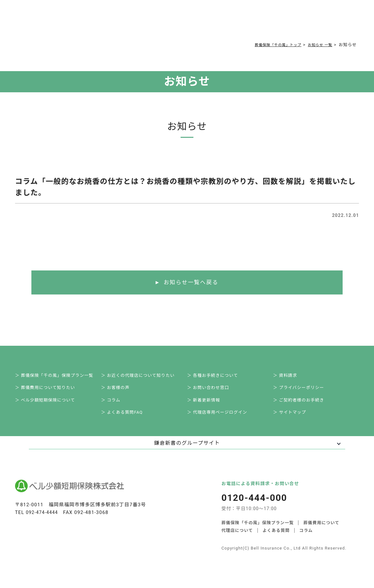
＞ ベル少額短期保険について (49, 405)
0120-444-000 (287, 24)
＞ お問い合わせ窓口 (212, 391)
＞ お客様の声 (119, 391)
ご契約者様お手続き (218, 23)
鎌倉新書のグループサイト (187, 451)
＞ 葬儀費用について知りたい (49, 391)
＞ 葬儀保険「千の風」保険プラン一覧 (58, 377)
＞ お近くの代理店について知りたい (141, 377)
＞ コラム (114, 405)
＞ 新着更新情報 (207, 405)
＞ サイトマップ (293, 419)
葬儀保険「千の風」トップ (270, 45)
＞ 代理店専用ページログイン (221, 419)
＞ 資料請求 (289, 377)
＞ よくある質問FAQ (125, 419)
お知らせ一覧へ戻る (191, 283)
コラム (183, 23)
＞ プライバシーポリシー (302, 391)
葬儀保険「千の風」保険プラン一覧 (258, 530)
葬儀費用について (117, 23)
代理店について (237, 538)
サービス (79, 23)
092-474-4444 (43, 520)
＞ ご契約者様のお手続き (302, 405)
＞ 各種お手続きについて (216, 377)
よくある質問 (157, 23)
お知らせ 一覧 (318, 45)
